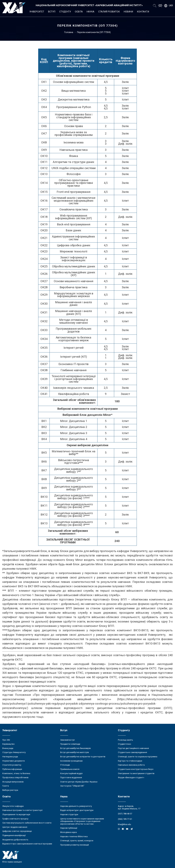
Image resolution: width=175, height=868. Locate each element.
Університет (37, 12)
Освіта (79, 12)
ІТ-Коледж (65, 765)
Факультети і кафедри (13, 806)
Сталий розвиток (109, 12)
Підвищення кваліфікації (14, 835)
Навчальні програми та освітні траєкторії (22, 810)
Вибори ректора (10, 790)
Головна (69, 32)
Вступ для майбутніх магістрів (75, 752)
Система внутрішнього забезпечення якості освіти (27, 823)
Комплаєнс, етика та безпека (16, 773)
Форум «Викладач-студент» (131, 777)
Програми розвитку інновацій (75, 845)
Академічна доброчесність (15, 840)
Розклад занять (125, 740)
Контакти (143, 12)
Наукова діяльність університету (76, 806)
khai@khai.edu (124, 824)
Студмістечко (125, 744)
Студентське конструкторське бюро (136, 769)
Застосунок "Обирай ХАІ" (72, 786)
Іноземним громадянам (71, 761)
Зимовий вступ (67, 740)
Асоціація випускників (13, 782)
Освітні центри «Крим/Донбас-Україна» (79, 782)
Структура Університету (14, 752)
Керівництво (8, 744)
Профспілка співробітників (15, 777)
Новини (128, 12)
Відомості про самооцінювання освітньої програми (27, 844)
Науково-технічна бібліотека (74, 836)
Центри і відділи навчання (15, 827)
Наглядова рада (10, 757)
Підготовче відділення (71, 777)
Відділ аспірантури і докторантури (77, 810)
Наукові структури (69, 814)
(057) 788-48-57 (125, 814)
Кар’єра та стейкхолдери (130, 761)
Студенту (65, 12)
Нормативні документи (14, 761)
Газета (6, 786)
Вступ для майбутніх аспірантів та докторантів (83, 757)
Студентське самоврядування (132, 752)
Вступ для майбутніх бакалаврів (75, 748)
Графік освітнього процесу (15, 819)
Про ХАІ (6, 740)
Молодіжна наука (68, 832)
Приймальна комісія (70, 769)
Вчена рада (8, 748)
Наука (90, 12)
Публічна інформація (12, 769)
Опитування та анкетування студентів (136, 773)
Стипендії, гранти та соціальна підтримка (138, 757)
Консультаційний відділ (71, 773)
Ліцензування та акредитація (16, 814)
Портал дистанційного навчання (133, 748)
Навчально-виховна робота (131, 765)
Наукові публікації (69, 828)
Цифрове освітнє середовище (17, 831)
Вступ (52, 12)
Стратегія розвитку (12, 765)
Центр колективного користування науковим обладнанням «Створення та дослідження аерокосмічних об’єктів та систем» (82, 821)
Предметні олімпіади (70, 744)
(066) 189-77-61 (125, 819)
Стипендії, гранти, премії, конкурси (77, 841)
